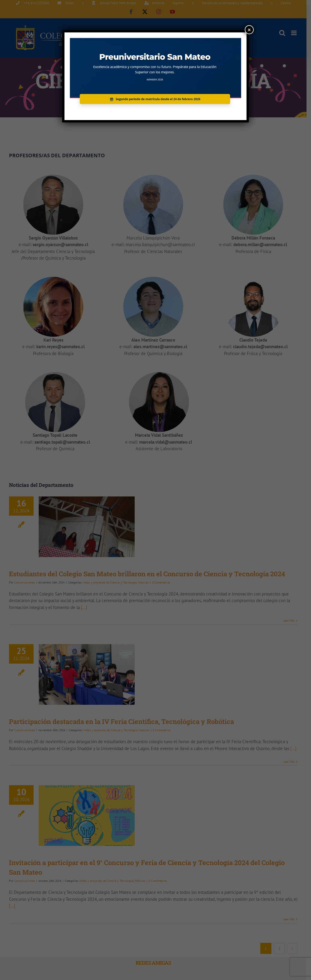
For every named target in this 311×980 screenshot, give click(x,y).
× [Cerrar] (249, 30)
